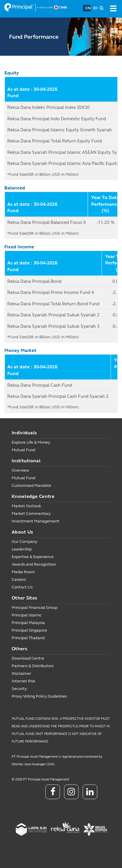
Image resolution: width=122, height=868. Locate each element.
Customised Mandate (31, 486)
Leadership (22, 549)
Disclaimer (21, 673)
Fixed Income (19, 247)
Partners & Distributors (33, 666)
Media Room (23, 572)
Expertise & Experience (33, 557)
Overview (20, 470)
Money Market (20, 350)
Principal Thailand (28, 638)
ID (95, 8)
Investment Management (36, 521)
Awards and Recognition (34, 564)
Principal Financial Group (35, 608)
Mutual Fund (23, 450)
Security (19, 689)
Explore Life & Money (31, 442)
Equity (12, 73)
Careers (19, 579)
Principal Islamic (27, 615)
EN (88, 8)
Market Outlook (26, 506)
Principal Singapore (29, 630)
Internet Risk (23, 681)
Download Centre (28, 658)
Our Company (24, 542)
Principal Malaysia (28, 623)
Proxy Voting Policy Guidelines (39, 696)
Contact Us (22, 587)
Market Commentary (31, 514)
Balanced (15, 188)
